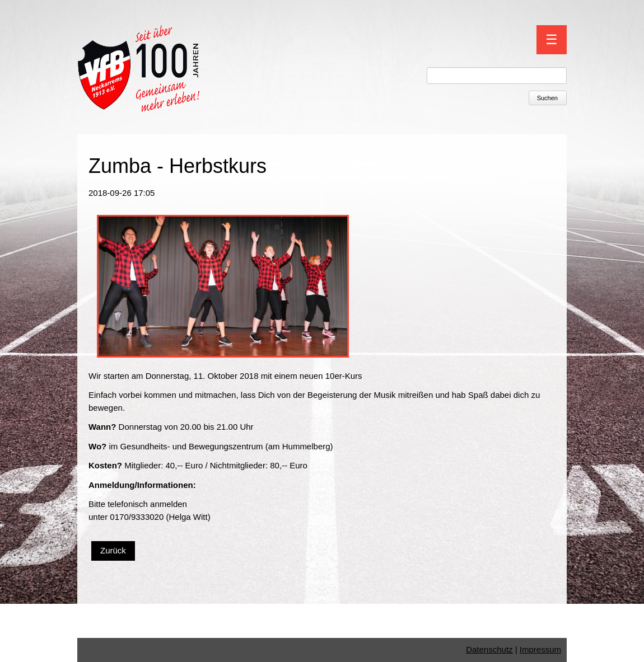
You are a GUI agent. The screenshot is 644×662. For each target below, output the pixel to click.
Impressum (540, 649)
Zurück (113, 550)
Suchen (547, 98)
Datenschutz (489, 649)
